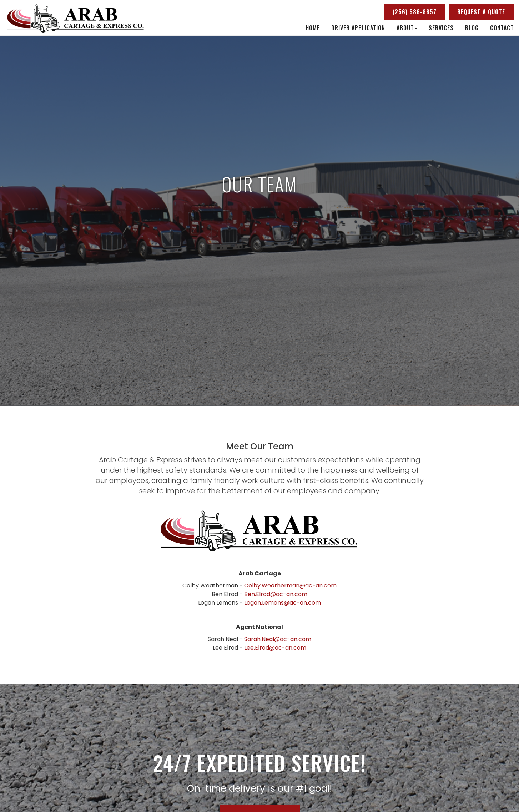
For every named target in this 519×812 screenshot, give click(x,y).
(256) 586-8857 (415, 12)
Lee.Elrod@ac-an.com (275, 648)
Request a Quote (481, 12)
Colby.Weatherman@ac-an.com (290, 586)
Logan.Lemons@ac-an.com (283, 603)
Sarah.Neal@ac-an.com (278, 639)
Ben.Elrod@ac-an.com (276, 594)
